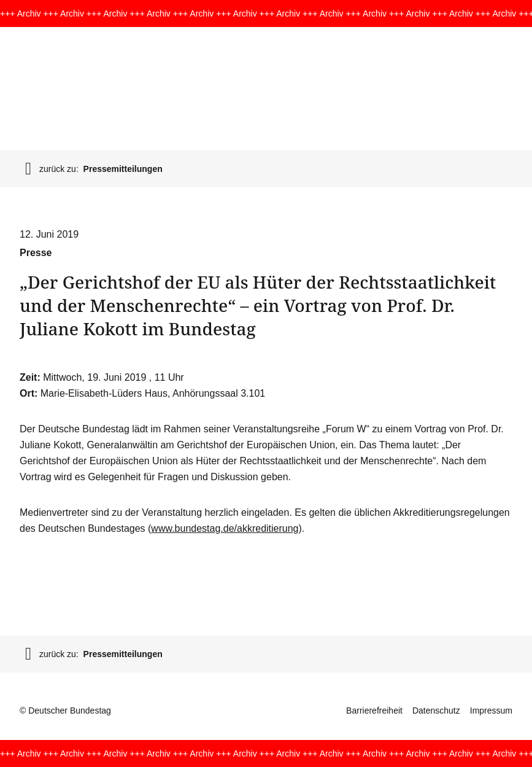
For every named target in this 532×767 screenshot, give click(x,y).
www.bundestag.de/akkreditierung (225, 528)
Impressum (491, 711)
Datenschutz (436, 711)
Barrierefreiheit (374, 711)
